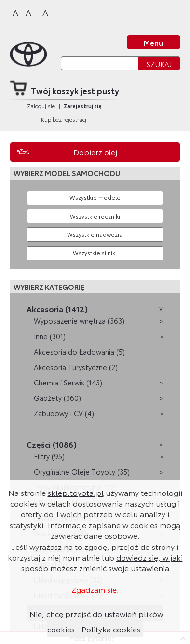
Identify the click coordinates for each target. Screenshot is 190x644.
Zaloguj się (41, 106)
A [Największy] (49, 12)
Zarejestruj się (83, 106)
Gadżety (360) (57, 398)
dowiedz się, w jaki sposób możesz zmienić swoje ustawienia (102, 562)
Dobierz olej (95, 152)
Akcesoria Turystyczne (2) (76, 367)
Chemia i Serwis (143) (68, 382)
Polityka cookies (111, 629)
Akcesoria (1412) (57, 308)
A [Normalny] (15, 12)
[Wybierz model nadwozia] (95, 234)
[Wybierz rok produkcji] (95, 216)
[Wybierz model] (95, 198)
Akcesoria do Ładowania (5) (79, 351)
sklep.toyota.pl (76, 492)
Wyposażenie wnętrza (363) (79, 321)
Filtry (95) (49, 456)
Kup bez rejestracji (64, 119)
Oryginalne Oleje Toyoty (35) (82, 472)
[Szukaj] (100, 63)
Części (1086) (52, 444)
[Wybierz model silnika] (95, 253)
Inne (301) (50, 336)
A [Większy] (30, 12)
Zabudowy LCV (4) (64, 413)
